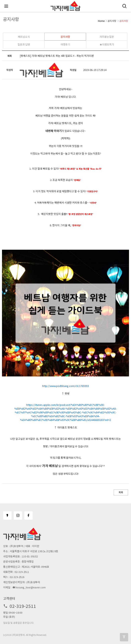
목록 (121, 492)
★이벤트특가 (107, 44)
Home (101, 21)
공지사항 (65, 37)
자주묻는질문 (107, 37)
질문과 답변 (24, 44)
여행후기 (65, 44)
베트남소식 (24, 37)
